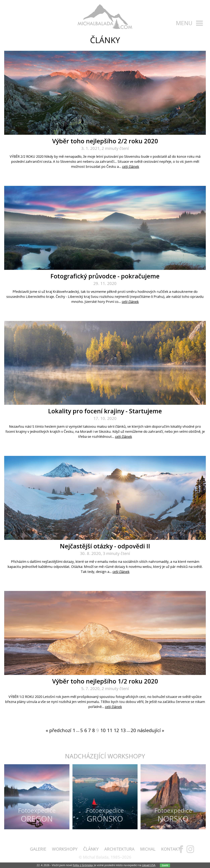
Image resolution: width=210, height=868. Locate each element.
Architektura (119, 849)
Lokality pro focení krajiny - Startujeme (105, 411)
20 (133, 730)
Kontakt (171, 849)
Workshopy (65, 849)
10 (103, 730)
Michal (148, 849)
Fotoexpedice (37, 815)
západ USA (149, 865)
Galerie (38, 849)
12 (116, 730)
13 (123, 730)
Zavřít (165, 865)
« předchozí (59, 730)
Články (91, 849)
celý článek (131, 167)
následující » (151, 730)
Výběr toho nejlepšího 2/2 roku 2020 (105, 141)
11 (110, 730)
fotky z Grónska (83, 865)
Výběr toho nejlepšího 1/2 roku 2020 (105, 681)
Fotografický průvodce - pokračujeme (105, 276)
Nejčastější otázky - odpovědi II (105, 546)
